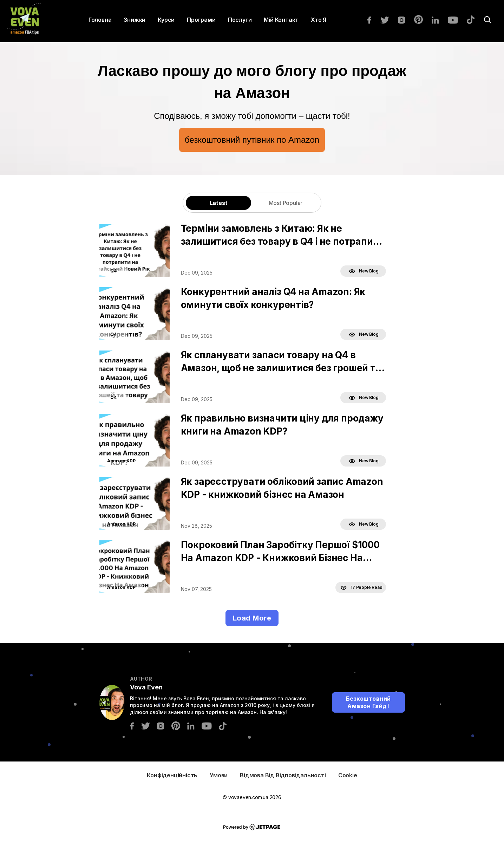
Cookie (348, 775)
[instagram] (405, 19)
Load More (252, 618)
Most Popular (286, 203)
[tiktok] (474, 19)
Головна (100, 20)
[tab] (218, 203)
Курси (166, 20)
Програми (201, 20)
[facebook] (373, 19)
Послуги (240, 20)
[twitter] (388, 19)
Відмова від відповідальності (283, 775)
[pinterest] (422, 19)
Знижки (135, 20)
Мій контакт (281, 20)
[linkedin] (439, 19)
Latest (219, 203)
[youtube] (456, 19)
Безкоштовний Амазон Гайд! (368, 702)
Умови (219, 775)
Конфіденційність (172, 775)
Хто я (319, 20)
